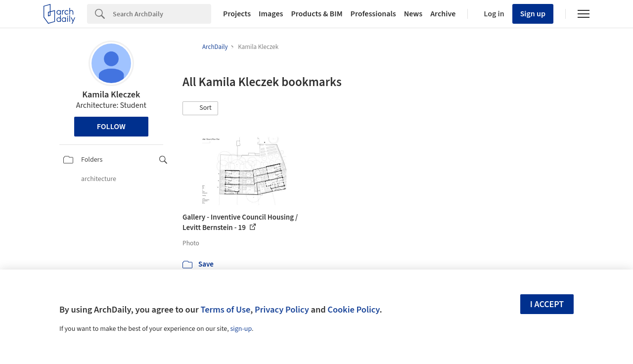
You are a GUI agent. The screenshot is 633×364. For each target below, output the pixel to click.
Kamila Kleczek (111, 95)
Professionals (373, 14)
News (413, 14)
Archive (443, 14)
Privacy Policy (282, 310)
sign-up (241, 329)
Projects (237, 14)
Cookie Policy (353, 310)
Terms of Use (225, 310)
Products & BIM (316, 14)
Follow (111, 127)
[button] (200, 108)
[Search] (162, 14)
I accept (547, 304)
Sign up (533, 14)
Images (271, 14)
